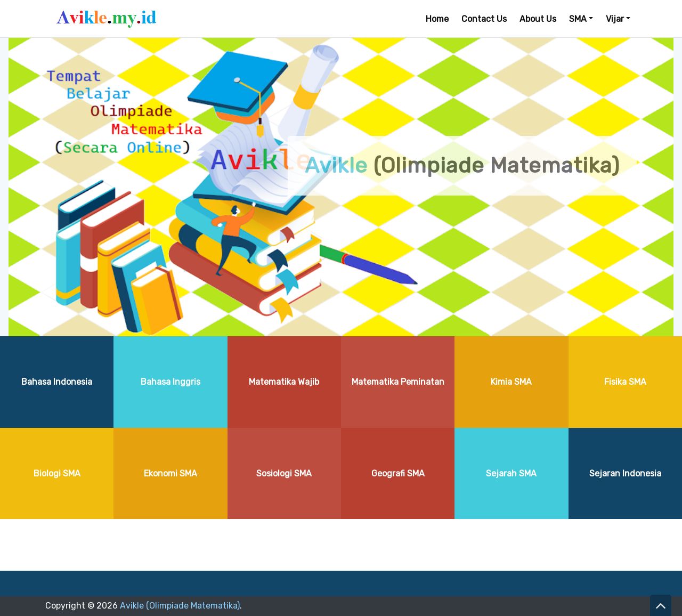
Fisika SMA (625, 382)
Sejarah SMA (511, 473)
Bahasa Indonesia (57, 382)
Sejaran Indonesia (625, 473)
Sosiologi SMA (284, 473)
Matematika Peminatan (398, 382)
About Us (538, 19)
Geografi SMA (398, 473)
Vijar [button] (615, 19)
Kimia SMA (511, 382)
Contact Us (484, 19)
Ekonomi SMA (170, 473)
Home (437, 19)
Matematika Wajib (284, 382)
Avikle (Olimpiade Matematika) (180, 606)
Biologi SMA (57, 473)
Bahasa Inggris (170, 382)
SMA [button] (578, 19)
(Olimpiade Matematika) (462, 165)
